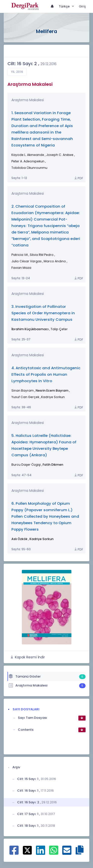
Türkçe (65, 6)
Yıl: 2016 (17, 72)
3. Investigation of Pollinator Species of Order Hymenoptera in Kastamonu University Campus (43, 313)
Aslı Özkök (19, 539)
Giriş (82, 6)
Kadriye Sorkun (42, 539)
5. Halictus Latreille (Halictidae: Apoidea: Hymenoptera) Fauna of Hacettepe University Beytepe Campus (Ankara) (44, 445)
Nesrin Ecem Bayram (52, 390)
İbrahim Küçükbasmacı (30, 329)
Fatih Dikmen (53, 465)
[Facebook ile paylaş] (14, 853)
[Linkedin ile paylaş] (41, 853)
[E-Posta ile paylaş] (67, 853)
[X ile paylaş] (27, 850)
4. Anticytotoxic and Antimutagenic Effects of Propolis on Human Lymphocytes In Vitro (46, 374)
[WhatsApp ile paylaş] (54, 853)
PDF (78, 178)
